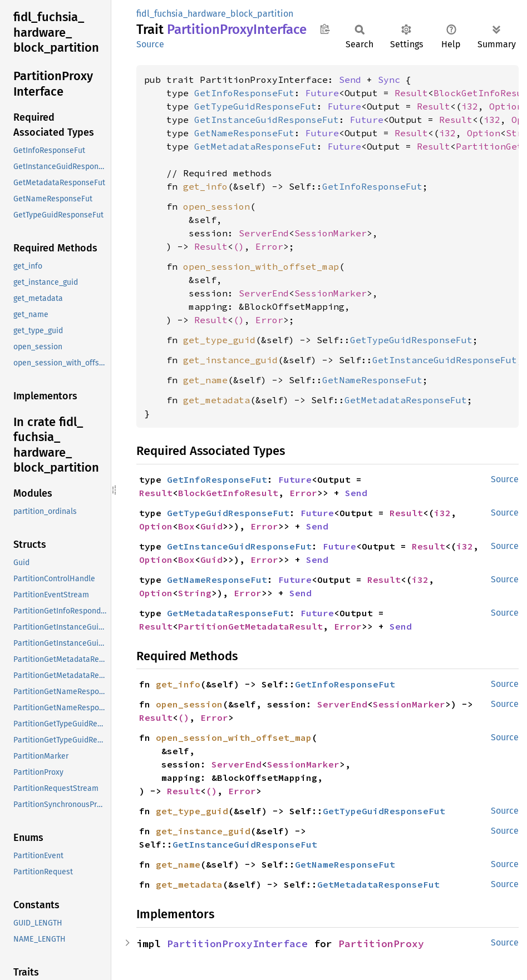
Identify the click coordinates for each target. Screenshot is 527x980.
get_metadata (216, 400)
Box (186, 526)
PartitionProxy (381, 944)
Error (269, 246)
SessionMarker (331, 233)
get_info (205, 186)
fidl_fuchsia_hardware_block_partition (215, 14)
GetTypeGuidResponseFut (255, 106)
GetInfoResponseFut (244, 93)
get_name (205, 380)
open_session (216, 206)
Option (506, 106)
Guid (211, 526)
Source (150, 44)
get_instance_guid (230, 360)
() (239, 246)
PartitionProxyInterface (237, 944)
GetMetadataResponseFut (255, 146)
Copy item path (325, 29)
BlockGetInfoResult (228, 493)
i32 (470, 106)
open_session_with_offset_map (261, 266)
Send (350, 80)
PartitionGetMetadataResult (250, 626)
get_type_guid (219, 340)
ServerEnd (264, 233)
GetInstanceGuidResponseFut (267, 120)
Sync (389, 80)
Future (322, 93)
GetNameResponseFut (244, 133)
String (195, 593)
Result (411, 93)
